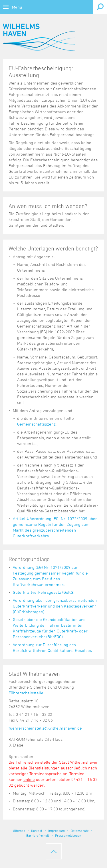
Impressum (56, 830)
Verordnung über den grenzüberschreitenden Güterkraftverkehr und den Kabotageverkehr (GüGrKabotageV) (55, 606)
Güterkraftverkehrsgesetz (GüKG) (44, 592)
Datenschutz (80, 830)
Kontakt (37, 830)
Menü (17, 7)
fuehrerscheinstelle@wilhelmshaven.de (45, 728)
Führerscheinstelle (26, 693)
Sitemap (19, 830)
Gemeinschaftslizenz (36, 424)
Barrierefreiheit (38, 835)
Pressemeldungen (68, 835)
